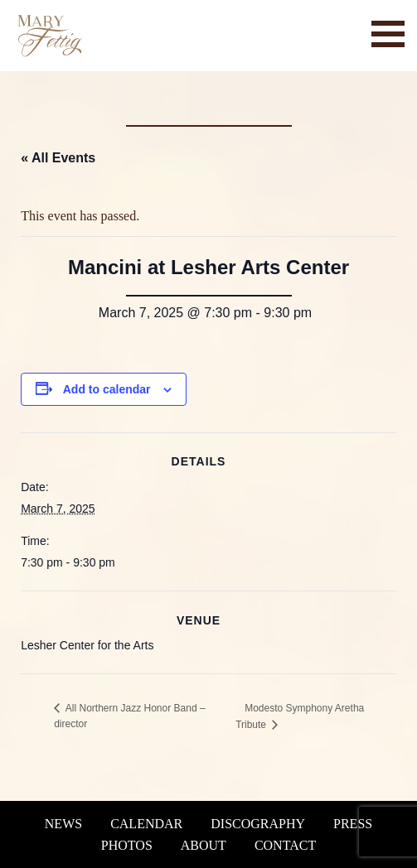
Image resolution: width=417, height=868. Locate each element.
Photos (127, 846)
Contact (285, 846)
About (204, 846)
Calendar (146, 824)
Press (353, 824)
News (63, 824)
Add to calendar (107, 389)
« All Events (58, 158)
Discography (258, 824)
